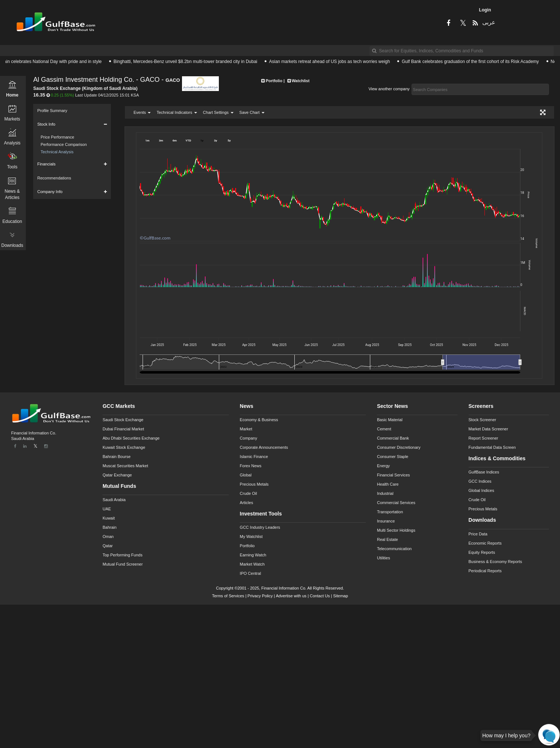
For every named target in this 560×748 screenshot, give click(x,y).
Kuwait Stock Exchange (124, 447)
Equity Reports (482, 552)
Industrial (385, 493)
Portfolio (247, 546)
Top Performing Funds (122, 555)
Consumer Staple (393, 457)
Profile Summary (52, 111)
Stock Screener (482, 420)
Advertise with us (291, 596)
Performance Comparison (64, 144)
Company (248, 438)
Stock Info (46, 124)
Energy (383, 466)
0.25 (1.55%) (62, 95)
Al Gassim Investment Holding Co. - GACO (96, 80)
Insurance (386, 521)
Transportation (390, 512)
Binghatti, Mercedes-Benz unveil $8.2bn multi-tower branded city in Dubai (189, 62)
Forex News (251, 466)
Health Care (388, 484)
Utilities (383, 558)
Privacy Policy (260, 596)
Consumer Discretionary (399, 447)
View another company (389, 89)
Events (142, 112)
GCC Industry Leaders (260, 527)
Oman (108, 536)
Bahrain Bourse (116, 457)
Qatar (108, 546)
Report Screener (484, 438)
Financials (46, 164)
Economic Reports (485, 543)
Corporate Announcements (264, 447)
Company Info (50, 192)
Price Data (478, 534)
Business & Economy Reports (496, 562)
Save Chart (252, 112)
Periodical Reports (485, 571)
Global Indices (482, 490)
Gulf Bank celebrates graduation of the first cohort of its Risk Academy (474, 62)
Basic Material (390, 420)
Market (246, 429)
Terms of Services (228, 596)
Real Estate (387, 539)
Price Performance (57, 137)
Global (246, 475)
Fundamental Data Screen (492, 447)
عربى (488, 22)
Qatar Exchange (117, 475)
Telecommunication (394, 549)
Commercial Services (396, 503)
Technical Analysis (57, 152)
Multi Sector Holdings (396, 530)
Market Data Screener (489, 429)
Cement (384, 429)
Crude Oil (248, 493)
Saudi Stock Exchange (123, 420)
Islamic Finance (254, 457)
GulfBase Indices (484, 472)
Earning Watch (253, 555)
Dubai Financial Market (123, 429)
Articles (246, 503)
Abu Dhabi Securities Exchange (131, 438)
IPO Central (250, 573)
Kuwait (108, 518)
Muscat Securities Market (125, 466)
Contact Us (320, 596)
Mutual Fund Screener (122, 564)
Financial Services (393, 475)
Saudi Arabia (114, 500)
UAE (107, 509)
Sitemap (340, 596)
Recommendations (54, 178)
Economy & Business (259, 420)
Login (485, 10)
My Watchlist (251, 536)
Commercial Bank (393, 438)
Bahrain (109, 527)
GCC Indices (480, 481)
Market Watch (252, 564)
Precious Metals (254, 484)
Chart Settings (218, 112)
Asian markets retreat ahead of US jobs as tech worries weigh (333, 62)
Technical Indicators (177, 112)
